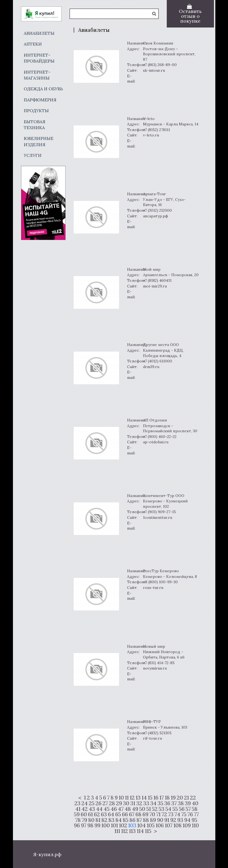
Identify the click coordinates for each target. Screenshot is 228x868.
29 (119, 803)
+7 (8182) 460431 (157, 280)
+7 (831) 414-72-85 (159, 663)
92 (173, 820)
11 (127, 798)
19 (173, 798)
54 (168, 809)
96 (77, 825)
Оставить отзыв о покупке (190, 16)
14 (144, 798)
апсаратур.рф (156, 216)
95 (194, 820)
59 (77, 814)
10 (121, 798)
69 (145, 814)
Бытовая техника (35, 125)
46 (114, 809)
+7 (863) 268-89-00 (160, 65)
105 (151, 825)
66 (125, 814)
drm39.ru (151, 367)
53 (161, 809)
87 (139, 820)
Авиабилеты (39, 33)
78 (78, 820)
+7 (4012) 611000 (158, 361)
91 (167, 820)
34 (153, 803)
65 (118, 814)
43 (92, 809)
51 (149, 809)
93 (180, 820)
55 (175, 809)
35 (160, 803)
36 (167, 803)
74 (177, 814)
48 (128, 809)
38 (181, 803)
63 (104, 814)
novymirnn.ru (155, 668)
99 (97, 825)
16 (156, 798)
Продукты (36, 111)
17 (162, 798)
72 (164, 814)
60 (84, 814)
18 (167, 798)
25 (92, 803)
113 (132, 831)
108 (178, 825)
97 (84, 825)
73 (171, 814)
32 (139, 803)
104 (142, 825)
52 (155, 809)
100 (106, 825)
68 (138, 814)
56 (182, 809)
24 (85, 803)
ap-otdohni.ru (156, 442)
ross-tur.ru (153, 588)
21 (186, 798)
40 (195, 803)
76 (190, 814)
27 (105, 803)
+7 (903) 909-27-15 (159, 512)
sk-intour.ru (154, 70)
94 (187, 820)
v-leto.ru (151, 135)
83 (111, 820)
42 (85, 809)
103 (132, 825)
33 (146, 803)
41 (78, 809)
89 (153, 820)
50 (142, 809)
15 (150, 798)
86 (132, 820)
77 (196, 814)
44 (99, 809)
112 (125, 831)
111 (117, 831)
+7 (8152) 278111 (156, 130)
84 (119, 820)
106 (160, 825)
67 (132, 814)
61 (90, 814)
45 (107, 809)
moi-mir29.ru (155, 286)
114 (140, 831)
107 (169, 825)
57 (188, 809)
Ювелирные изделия (39, 141)
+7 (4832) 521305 (157, 733)
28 (112, 803)
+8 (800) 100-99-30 (160, 582)
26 (98, 803)
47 (121, 809)
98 (90, 825)
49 (135, 809)
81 (98, 820)
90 (160, 820)
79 (84, 820)
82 (104, 820)
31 (133, 803)
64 (111, 814)
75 (184, 814)
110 (195, 825)
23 (77, 803)
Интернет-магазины (37, 75)
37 (174, 803)
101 (114, 825)
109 (187, 825)
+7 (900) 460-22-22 (160, 437)
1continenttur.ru (158, 517)
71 (158, 814)
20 (180, 798)
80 (91, 820)
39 (188, 803)
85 (126, 820)
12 (132, 798)
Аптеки (33, 44)
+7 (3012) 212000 (157, 210)
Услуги (33, 155)
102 (123, 825)
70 (152, 814)
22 (193, 798)
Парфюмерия (40, 100)
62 (97, 814)
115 (148, 831)
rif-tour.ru (152, 738)
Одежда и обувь (43, 89)
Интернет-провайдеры (39, 58)
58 (195, 809)
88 (146, 820)
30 (126, 803)
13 (138, 798)
